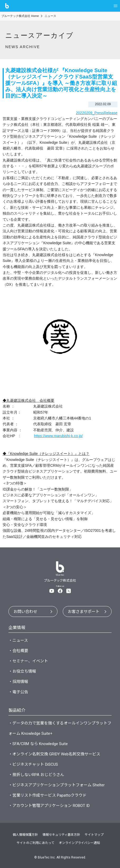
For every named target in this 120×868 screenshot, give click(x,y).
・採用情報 (18, 682)
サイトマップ (94, 835)
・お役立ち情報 (22, 671)
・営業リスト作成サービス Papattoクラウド (47, 795)
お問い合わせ (25, 612)
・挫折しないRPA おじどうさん (36, 775)
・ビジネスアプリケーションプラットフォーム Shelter (57, 785)
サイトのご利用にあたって (35, 843)
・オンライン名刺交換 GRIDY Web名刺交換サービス (54, 754)
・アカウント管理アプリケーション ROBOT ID (49, 806)
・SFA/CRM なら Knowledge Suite (38, 744)
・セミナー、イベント (28, 661)
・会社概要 (18, 651)
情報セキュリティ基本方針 (61, 835)
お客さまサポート (84, 612)
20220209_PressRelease (97, 113)
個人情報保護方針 (25, 835)
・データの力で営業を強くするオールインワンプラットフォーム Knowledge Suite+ (60, 728)
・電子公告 (18, 692)
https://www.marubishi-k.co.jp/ (58, 436)
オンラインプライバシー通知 (79, 843)
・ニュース (18, 640)
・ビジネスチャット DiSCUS (33, 764)
